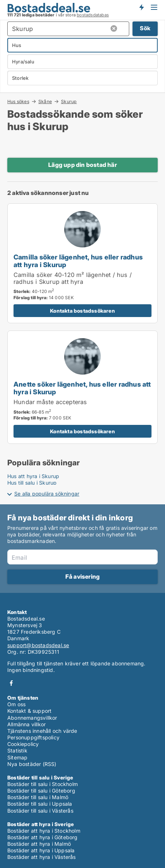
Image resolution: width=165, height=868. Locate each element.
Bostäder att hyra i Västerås (42, 857)
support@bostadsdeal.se (38, 645)
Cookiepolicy (23, 744)
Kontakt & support (29, 711)
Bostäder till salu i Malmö (38, 797)
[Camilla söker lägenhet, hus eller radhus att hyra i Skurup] (82, 263)
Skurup (69, 102)
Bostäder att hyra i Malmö (39, 844)
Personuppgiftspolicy (33, 737)
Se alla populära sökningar (47, 494)
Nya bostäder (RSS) (32, 764)
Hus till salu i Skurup (32, 483)
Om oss (16, 704)
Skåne (45, 101)
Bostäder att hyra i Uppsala (41, 850)
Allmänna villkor (26, 724)
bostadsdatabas (93, 15)
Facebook (11, 683)
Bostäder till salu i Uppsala (40, 804)
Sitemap (17, 757)
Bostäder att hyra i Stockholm (44, 831)
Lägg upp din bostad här (82, 165)
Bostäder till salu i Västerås (40, 811)
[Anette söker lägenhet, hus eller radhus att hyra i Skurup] (82, 387)
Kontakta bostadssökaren (82, 311)
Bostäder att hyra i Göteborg (43, 837)
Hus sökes (18, 101)
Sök (145, 28)
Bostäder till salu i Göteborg (41, 791)
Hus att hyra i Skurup (33, 476)
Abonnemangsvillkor (32, 718)
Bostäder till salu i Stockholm (43, 784)
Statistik (17, 750)
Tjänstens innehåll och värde (42, 731)
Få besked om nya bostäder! (141, 7)
